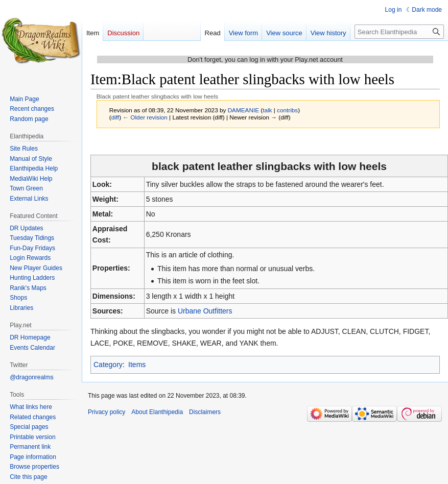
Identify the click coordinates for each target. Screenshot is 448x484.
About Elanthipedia (157, 412)
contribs (287, 110)
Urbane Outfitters (205, 311)
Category (108, 365)
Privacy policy (107, 412)
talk (267, 110)
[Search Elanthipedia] (399, 32)
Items (137, 365)
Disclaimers (205, 412)
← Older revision (145, 117)
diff (115, 117)
